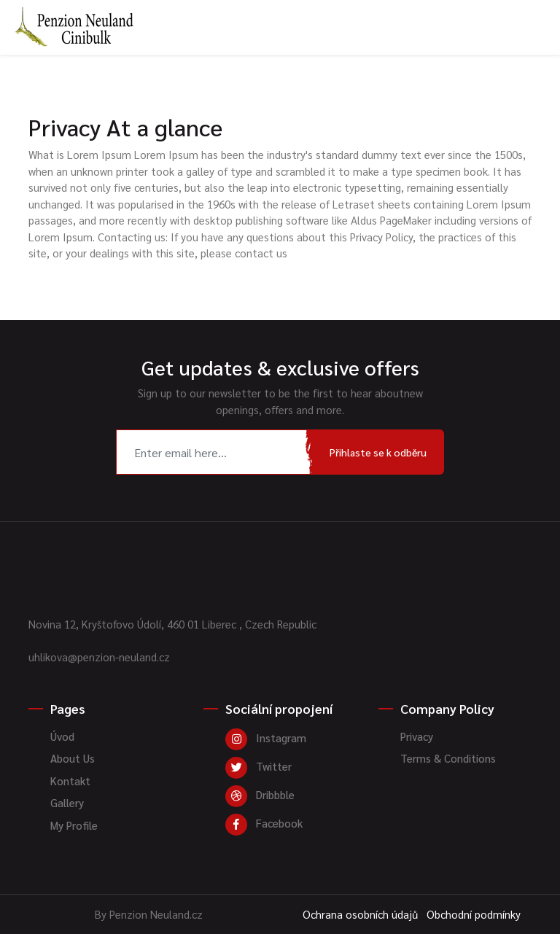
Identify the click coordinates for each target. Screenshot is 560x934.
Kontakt (70, 781)
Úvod (62, 736)
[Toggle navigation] (539, 9)
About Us (73, 758)
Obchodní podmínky (474, 914)
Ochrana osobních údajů (360, 914)
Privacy (417, 736)
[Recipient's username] (214, 452)
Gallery (67, 802)
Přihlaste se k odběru (378, 452)
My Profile (74, 825)
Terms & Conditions (448, 758)
